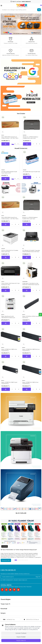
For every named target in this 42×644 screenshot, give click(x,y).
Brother (25, 135)
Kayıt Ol (38, 577)
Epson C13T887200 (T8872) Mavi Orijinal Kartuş (30, 383)
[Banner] (10, 188)
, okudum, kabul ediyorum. (14, 580)
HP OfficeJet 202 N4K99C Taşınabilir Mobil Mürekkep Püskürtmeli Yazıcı (31, 251)
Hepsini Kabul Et (21, 640)
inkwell (3, 170)
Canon (3, 282)
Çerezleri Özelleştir (21, 633)
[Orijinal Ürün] (32, 41)
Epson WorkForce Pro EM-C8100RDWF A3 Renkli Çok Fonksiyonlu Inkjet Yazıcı (8, 317)
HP (23, 249)
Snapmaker (25, 282)
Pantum (3, 249)
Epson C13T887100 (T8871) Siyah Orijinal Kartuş (9, 383)
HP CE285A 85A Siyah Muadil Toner (32, 172)
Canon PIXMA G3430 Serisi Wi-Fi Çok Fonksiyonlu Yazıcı (10, 284)
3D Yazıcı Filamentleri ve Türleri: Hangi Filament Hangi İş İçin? (19, 550)
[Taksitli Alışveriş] (32, 53)
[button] (8, 34)
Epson (3, 315)
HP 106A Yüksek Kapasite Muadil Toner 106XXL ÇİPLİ (9, 172)
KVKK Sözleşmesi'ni (8, 580)
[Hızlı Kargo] (10, 41)
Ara (39, 10)
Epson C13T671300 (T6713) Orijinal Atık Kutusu (31, 317)
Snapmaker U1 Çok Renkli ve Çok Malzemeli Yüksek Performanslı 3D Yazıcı (31, 284)
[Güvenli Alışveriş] (10, 53)
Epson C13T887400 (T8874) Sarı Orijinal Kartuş (9, 350)
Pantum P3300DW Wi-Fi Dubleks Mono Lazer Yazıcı (10, 251)
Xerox (3, 135)
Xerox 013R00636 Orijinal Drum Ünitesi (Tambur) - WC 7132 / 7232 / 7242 (10, 137)
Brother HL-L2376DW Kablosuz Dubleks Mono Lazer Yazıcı (31, 137)
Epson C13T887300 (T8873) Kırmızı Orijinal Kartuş (31, 350)
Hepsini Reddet (21, 637)
